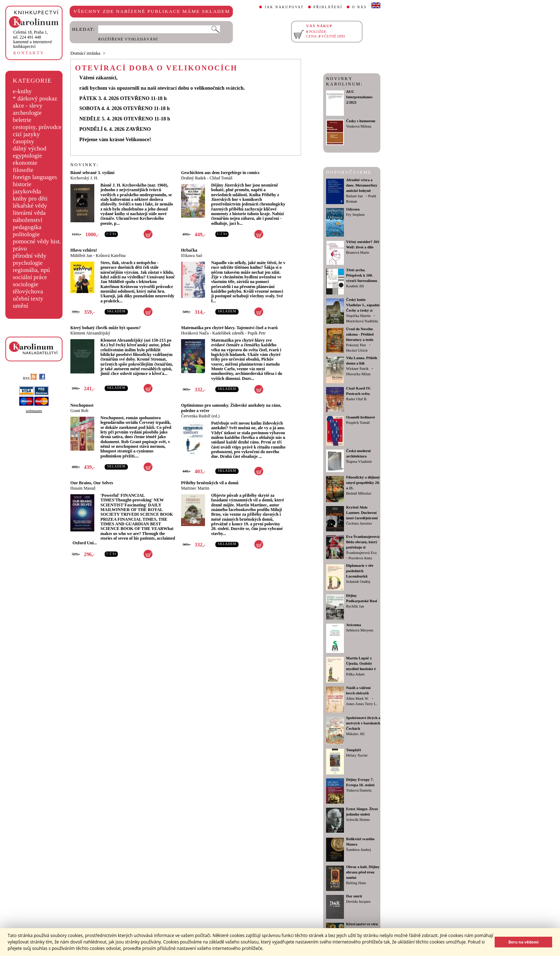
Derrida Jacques (358, 901)
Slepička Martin (358, 316)
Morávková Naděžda (362, 321)
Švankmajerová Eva (361, 553)
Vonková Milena (359, 126)
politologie (26, 234)
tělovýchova (28, 291)
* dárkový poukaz (35, 98)
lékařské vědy (30, 206)
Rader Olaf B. (357, 399)
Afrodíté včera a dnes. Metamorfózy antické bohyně (362, 185)
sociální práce (30, 277)
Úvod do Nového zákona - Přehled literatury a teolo (360, 334)
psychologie (28, 263)
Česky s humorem (361, 121)
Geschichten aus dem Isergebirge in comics (220, 173)
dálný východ (30, 148)
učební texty (28, 299)
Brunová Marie (358, 252)
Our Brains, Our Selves (92, 483)
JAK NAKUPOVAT (284, 7)
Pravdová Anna (360, 558)
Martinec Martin (195, 488)
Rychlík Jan (355, 606)
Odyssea (353, 209)
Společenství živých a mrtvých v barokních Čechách (363, 723)
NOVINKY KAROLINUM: (344, 81)
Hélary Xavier (357, 755)
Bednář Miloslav (359, 493)
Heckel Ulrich (357, 350)
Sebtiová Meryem (360, 630)
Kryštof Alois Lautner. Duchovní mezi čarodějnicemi (362, 513)
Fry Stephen (355, 215)
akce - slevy (28, 106)
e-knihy (22, 91)
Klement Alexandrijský (90, 333)
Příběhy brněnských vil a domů (210, 483)
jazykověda (27, 191)
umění (21, 306)
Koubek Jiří (355, 286)
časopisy (24, 141)
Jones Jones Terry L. (362, 704)
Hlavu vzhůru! (84, 250)
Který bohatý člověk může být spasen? (106, 328)
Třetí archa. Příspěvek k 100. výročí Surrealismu (362, 275)
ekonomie (25, 163)
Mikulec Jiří (355, 734)
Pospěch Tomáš (358, 423)
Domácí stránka (85, 53)
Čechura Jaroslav (359, 523)
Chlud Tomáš (221, 178)
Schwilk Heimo (358, 820)
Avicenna (354, 625)
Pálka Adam (355, 674)
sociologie (26, 284)
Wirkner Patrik (357, 369)
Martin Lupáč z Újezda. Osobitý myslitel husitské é (361, 663)
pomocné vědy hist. (37, 241)
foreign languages (35, 177)
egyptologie (27, 156)
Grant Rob (79, 411)
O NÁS (359, 7)
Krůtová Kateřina (111, 256)
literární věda (29, 213)
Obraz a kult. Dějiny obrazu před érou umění (363, 872)
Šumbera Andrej (359, 850)
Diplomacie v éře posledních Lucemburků (360, 571)
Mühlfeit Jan (81, 256)
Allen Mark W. (357, 699)
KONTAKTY (29, 53)
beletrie (22, 120)
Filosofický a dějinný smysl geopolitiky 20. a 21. (363, 483)
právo (20, 249)
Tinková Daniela (359, 790)
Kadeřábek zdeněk (228, 333)
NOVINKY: (85, 165)
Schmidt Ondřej (358, 582)
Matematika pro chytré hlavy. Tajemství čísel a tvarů (229, 328)
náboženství (28, 220)
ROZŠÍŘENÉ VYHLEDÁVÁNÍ (128, 39)
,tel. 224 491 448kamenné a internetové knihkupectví (33, 39)
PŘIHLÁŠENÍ (328, 7)
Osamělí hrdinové (361, 417)
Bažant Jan (354, 196)
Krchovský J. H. (84, 178)
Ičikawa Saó (192, 256)
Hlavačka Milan (358, 374)
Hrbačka (189, 250)
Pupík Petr (256, 333)
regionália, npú (31, 270)
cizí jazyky (26, 134)
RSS (30, 378)
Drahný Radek (194, 178)
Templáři (354, 750)
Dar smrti (354, 896)
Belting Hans (356, 883)
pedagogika (27, 227)
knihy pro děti (30, 199)
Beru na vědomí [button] (523, 942)
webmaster (34, 411)
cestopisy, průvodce (37, 127)
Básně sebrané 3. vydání (92, 173)
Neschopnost (82, 405)
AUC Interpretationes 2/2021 (359, 97)
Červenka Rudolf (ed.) (200, 416)
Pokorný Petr (356, 345)
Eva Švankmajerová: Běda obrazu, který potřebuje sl (363, 542)
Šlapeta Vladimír (359, 462)
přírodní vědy (30, 256)
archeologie (27, 113)
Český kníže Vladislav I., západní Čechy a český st (363, 305)
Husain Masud (83, 488)
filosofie (23, 170)
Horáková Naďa (195, 333)
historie (22, 184)
